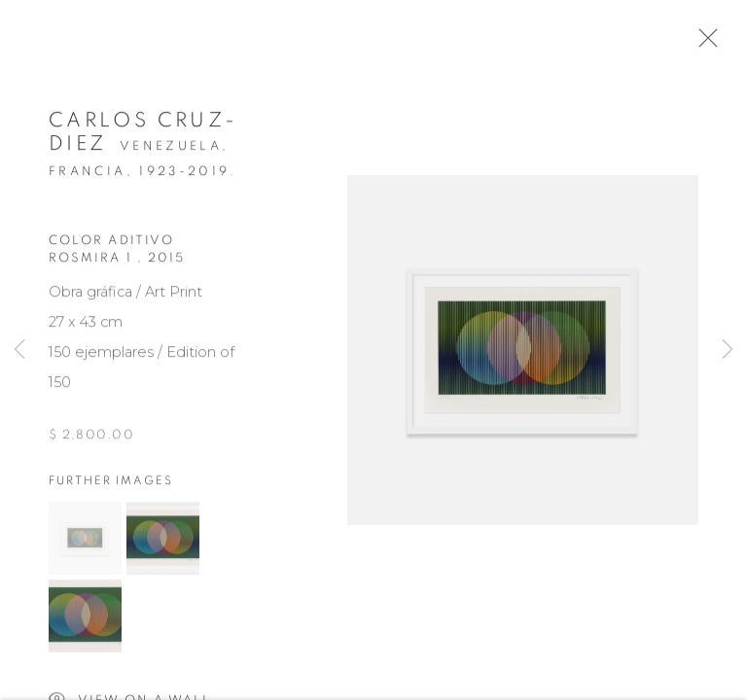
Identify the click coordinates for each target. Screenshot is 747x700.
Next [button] (728, 350)
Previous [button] (19, 350)
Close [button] (708, 44)
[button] (85, 546)
